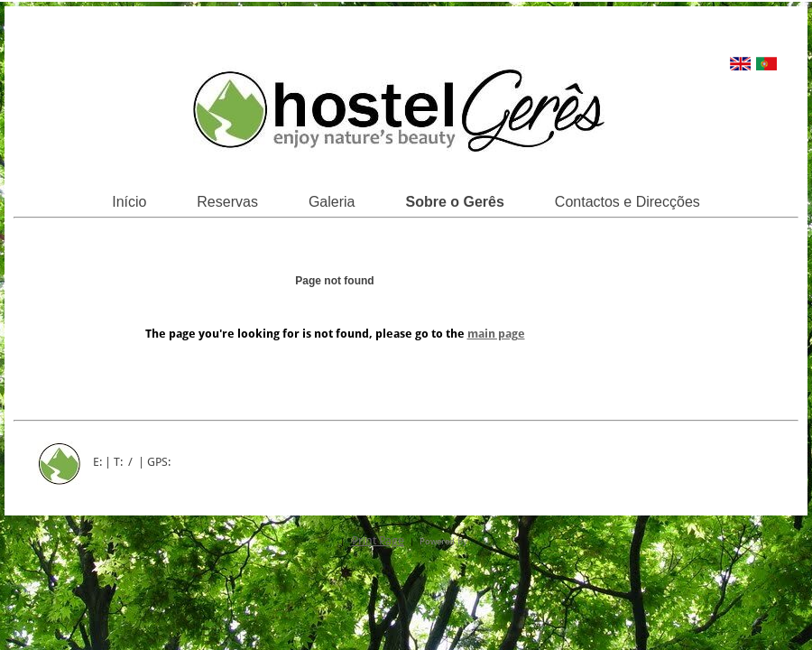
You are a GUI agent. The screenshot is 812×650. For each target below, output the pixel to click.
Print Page (378, 540)
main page (496, 334)
